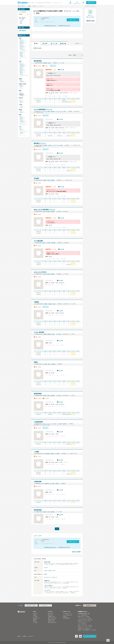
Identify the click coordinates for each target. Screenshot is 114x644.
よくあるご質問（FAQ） (68, 615)
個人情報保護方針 (66, 618)
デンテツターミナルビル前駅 (60, 111)
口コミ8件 (62, 70)
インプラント (22, 123)
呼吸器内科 (22, 41)
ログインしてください (90, 17)
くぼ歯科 (36, 452)
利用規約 (65, 617)
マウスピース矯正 (48, 585)
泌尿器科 (21, 85)
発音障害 (46, 571)
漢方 (21, 128)
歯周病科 (21, 119)
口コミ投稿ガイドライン (68, 614)
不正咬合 (34, 6)
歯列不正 (54, 571)
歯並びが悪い (47, 577)
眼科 (21, 92)
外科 (21, 63)
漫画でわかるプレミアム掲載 (83, 617)
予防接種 (21, 133)
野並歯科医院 (38, 510)
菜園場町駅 (45, 63)
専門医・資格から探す (52, 618)
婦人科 (21, 101)
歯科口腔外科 (22, 122)
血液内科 (21, 54)
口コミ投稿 (35, 622)
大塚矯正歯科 (38, 482)
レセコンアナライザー (82, 622)
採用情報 (25, 636)
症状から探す (51, 615)
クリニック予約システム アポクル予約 (85, 619)
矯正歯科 (46, 568)
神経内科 (21, 52)
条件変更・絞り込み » (73, 20)
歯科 (21, 116)
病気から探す (51, 614)
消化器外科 (22, 67)
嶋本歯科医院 (38, 61)
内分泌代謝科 (22, 47)
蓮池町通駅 (52, 111)
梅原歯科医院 (38, 394)
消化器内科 (22, 44)
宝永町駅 (50, 145)
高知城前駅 (50, 304)
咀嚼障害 (50, 571)
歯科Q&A (35, 621)
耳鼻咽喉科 (22, 96)
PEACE (40, 272)
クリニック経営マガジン (83, 624)
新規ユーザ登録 (77, 4)
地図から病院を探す (23, 31)
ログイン (83, 4)
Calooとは (70, 4)
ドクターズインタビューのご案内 (84, 618)
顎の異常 (54, 577)
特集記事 (35, 619)
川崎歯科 (36, 302)
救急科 (21, 130)
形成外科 (21, 73)
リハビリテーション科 (24, 75)
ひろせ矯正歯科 (38, 241)
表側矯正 (46, 580)
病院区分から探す (51, 621)
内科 (21, 40)
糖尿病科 (21, 48)
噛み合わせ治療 (47, 562)
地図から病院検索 (77, 552)
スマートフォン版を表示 (90, 636)
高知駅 (49, 63)
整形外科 (21, 71)
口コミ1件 (62, 187)
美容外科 (21, 74)
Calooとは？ (36, 614)
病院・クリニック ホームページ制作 (85, 625)
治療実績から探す (51, 617)
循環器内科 (22, 42)
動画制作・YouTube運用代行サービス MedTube (87, 630)
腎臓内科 (21, 55)
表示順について (78, 43)
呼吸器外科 (22, 64)
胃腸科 (21, 45)
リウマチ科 (22, 49)
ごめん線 (21, 20)
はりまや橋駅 (47, 111)
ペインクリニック (23, 131)
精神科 (21, 111)
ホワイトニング (23, 125)
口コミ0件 (61, 119)
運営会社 (19, 636)
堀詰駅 (44, 243)
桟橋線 (21, 23)
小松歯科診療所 (38, 422)
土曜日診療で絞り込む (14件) (50, 26)
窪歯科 (36, 362)
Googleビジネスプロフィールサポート (85, 627)
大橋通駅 (46, 304)
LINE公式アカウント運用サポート (84, 628)
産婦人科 (21, 102)
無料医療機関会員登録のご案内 (84, 614)
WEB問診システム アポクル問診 (84, 621)
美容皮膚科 (22, 82)
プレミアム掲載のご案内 (83, 615)
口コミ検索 (35, 617)
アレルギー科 (22, 51)
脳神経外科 (22, 70)
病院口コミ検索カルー (22, 6)
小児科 (21, 106)
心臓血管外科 (22, 66)
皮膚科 (21, 80)
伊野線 (21, 22)
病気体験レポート (36, 618)
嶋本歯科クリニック (40, 143)
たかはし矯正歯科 (39, 332)
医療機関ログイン (90, 605)
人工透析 (21, 57)
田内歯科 (36, 178)
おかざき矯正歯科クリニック (44, 210)
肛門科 (21, 87)
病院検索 (29, 6)
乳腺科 (21, 68)
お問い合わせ (31, 636)
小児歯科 (21, 120)
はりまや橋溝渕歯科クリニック (43, 109)
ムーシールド (47, 590)
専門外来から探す (51, 619)
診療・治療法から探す (52, 622)
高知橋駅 (45, 180)
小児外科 (21, 107)
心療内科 (21, 112)
